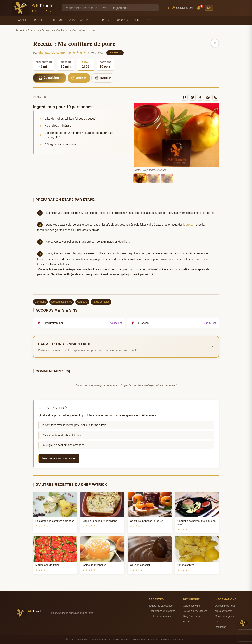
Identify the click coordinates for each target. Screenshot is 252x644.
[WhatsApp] (208, 97)
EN (209, 8)
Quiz (136, 20)
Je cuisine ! (50, 78)
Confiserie (62, 30)
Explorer (122, 20)
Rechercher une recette (162, 611)
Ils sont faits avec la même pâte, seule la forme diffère (74, 425)
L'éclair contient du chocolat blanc (62, 435)
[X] (200, 97)
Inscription (221, 627)
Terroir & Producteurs (195, 611)
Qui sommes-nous (225, 606)
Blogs (149, 20)
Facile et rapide (101, 302)
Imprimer (103, 78)
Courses (79, 78)
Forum (105, 20)
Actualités (88, 20)
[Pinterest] (192, 97)
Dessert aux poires (62, 302)
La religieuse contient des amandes (63, 445)
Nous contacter (223, 611)
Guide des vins (191, 606)
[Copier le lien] (216, 97)
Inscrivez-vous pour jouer (59, 458)
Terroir (58, 20)
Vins (72, 20)
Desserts (47, 30)
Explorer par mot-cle (160, 616)
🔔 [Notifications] (199, 7)
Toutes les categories (161, 606)
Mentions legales (224, 616)
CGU (218, 622)
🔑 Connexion (182, 8)
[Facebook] (184, 97)
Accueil (24, 20)
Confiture (82, 302)
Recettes (41, 20)
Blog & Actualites (192, 616)
